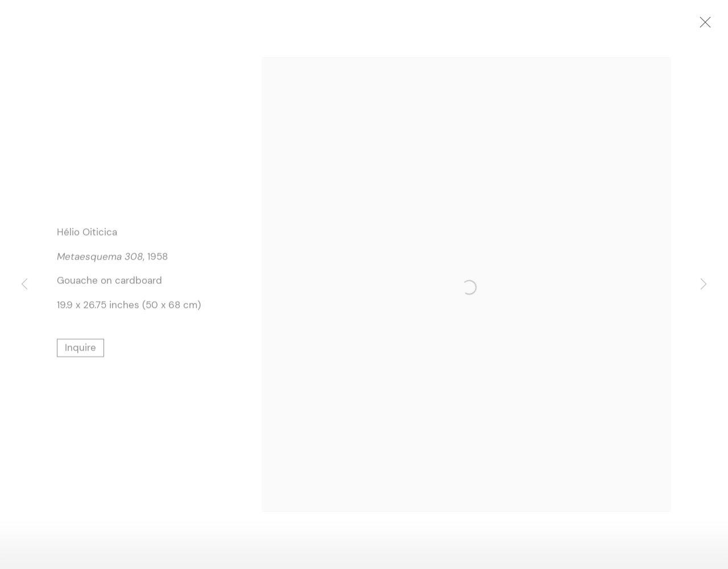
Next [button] (704, 284)
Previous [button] (24, 284)
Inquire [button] (80, 349)
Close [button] (705, 26)
